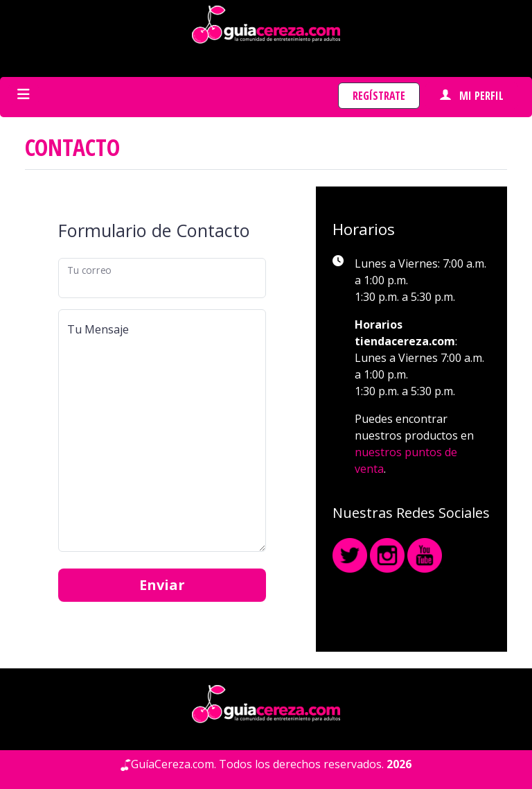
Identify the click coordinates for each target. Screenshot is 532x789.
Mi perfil (472, 96)
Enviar (162, 585)
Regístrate (379, 96)
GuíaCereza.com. (174, 764)
